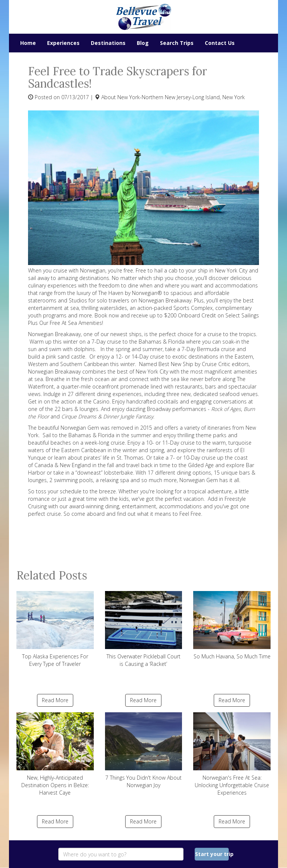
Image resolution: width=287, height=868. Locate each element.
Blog (143, 43)
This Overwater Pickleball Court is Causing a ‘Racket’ (144, 629)
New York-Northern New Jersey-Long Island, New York (181, 97)
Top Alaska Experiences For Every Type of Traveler (55, 629)
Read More (55, 700)
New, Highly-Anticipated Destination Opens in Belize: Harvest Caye (55, 754)
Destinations (108, 43)
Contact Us (220, 43)
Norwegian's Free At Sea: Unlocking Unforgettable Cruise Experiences (232, 754)
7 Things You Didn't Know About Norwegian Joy (144, 750)
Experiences (63, 43)
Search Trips (177, 43)
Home (28, 43)
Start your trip (212, 854)
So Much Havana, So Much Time (232, 625)
